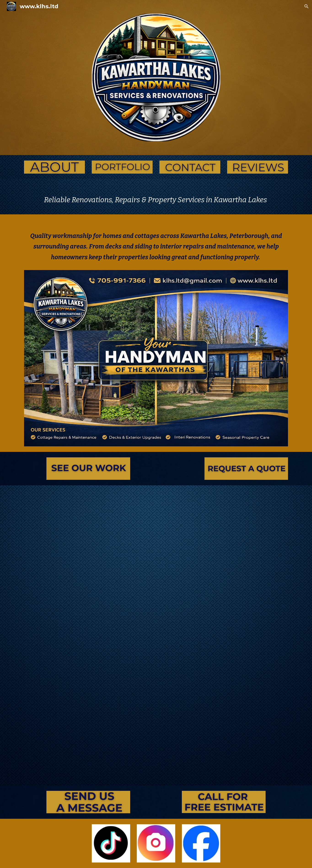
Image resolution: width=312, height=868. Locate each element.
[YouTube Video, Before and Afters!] (156, 550)
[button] (307, 6)
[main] (156, 200)
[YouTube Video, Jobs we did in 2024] (156, 698)
